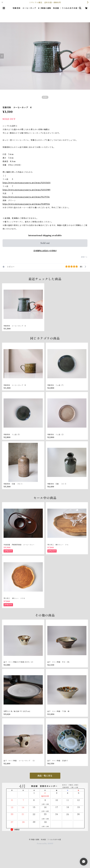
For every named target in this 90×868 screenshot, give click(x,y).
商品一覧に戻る (45, 776)
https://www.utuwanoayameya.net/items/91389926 (26, 204)
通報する (84, 257)
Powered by (45, 844)
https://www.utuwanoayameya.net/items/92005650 (27, 183)
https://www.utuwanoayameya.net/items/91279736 (26, 197)
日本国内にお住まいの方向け (45, 251)
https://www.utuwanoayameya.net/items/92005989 (26, 190)
